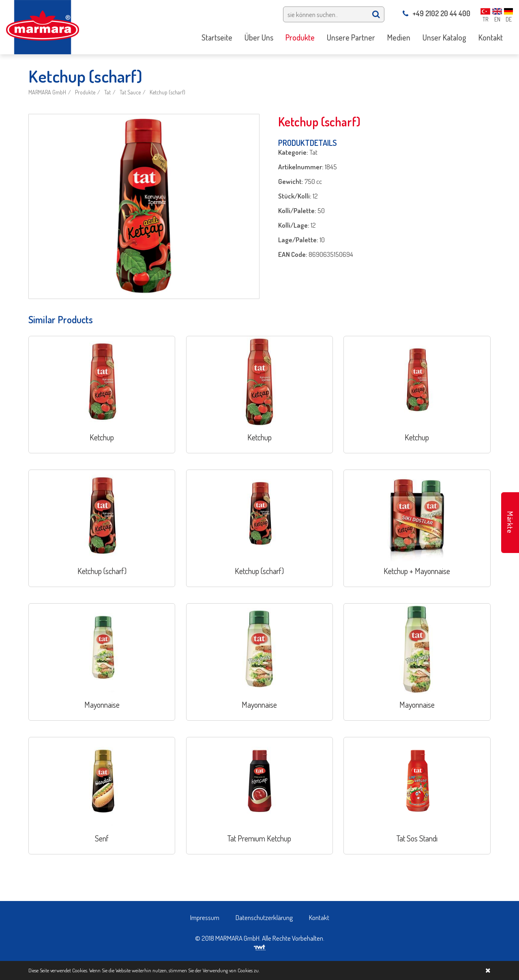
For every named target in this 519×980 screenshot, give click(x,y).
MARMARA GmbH (47, 92)
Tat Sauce (130, 92)
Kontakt (319, 917)
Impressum (205, 917)
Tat (107, 92)
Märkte (510, 522)
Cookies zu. (249, 970)
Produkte (85, 92)
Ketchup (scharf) (167, 92)
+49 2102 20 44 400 (436, 13)
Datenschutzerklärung (264, 917)
